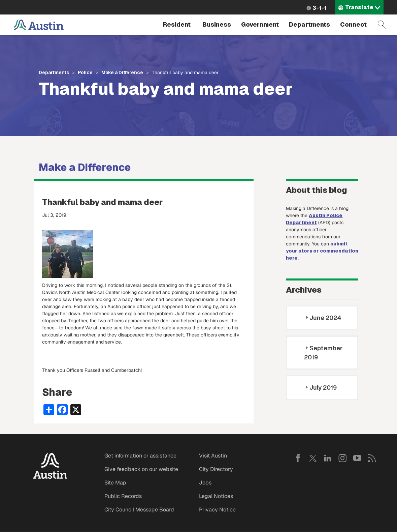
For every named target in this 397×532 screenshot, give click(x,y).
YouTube (357, 458)
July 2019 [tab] (320, 388)
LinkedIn (328, 458)
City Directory (216, 469)
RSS (372, 458)
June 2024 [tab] (323, 318)
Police (85, 72)
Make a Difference (122, 72)
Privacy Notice (217, 510)
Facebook (298, 458)
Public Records (123, 496)
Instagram (342, 458)
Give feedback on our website (141, 469)
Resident (177, 24)
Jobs (205, 483)
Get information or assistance (140, 456)
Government (260, 24)
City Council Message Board (139, 510)
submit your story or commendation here (322, 251)
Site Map (115, 483)
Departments (309, 24)
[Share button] (49, 409)
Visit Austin (213, 456)
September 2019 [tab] (323, 353)
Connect (353, 24)
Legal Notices (216, 496)
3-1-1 (319, 8)
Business (217, 24)
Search (382, 25)
